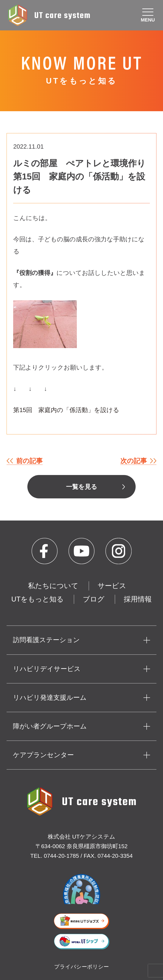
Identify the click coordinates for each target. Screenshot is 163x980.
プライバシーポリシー (81, 967)
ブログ (94, 599)
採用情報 (138, 599)
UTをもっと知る (37, 599)
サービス (112, 586)
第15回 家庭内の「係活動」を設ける (66, 410)
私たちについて (53, 586)
